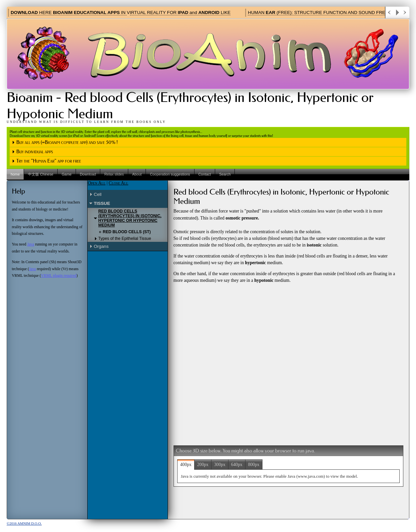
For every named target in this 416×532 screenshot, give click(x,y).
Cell (97, 194)
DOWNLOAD (24, 12)
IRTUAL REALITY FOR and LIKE (180, 12)
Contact (205, 174)
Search (225, 174)
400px (186, 465)
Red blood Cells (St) (127, 232)
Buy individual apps (35, 152)
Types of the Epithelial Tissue (125, 239)
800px (254, 465)
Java (31, 244)
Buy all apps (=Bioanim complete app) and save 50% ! (67, 142)
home (15, 174)
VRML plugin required (59, 276)
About (137, 174)
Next (405, 12)
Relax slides (114, 174)
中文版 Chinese (41, 174)
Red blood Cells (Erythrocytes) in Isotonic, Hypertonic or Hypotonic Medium (130, 218)
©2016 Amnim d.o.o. (24, 523)
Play (397, 12)
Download (88, 174)
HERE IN (82, 12)
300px (220, 465)
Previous (389, 12)
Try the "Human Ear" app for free (49, 161)
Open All (96, 183)
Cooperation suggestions (170, 174)
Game (67, 174)
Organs (101, 246)
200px (203, 465)
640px (237, 465)
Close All (118, 183)
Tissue (102, 203)
